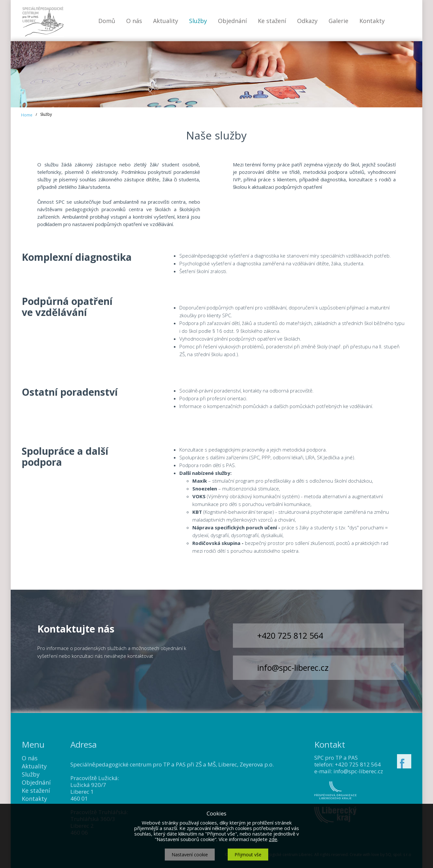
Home (27, 115)
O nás (134, 21)
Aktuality (166, 21)
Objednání (232, 21)
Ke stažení (272, 21)
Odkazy (307, 21)
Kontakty (372, 21)
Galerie (338, 21)
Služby (198, 21)
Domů (107, 21)
